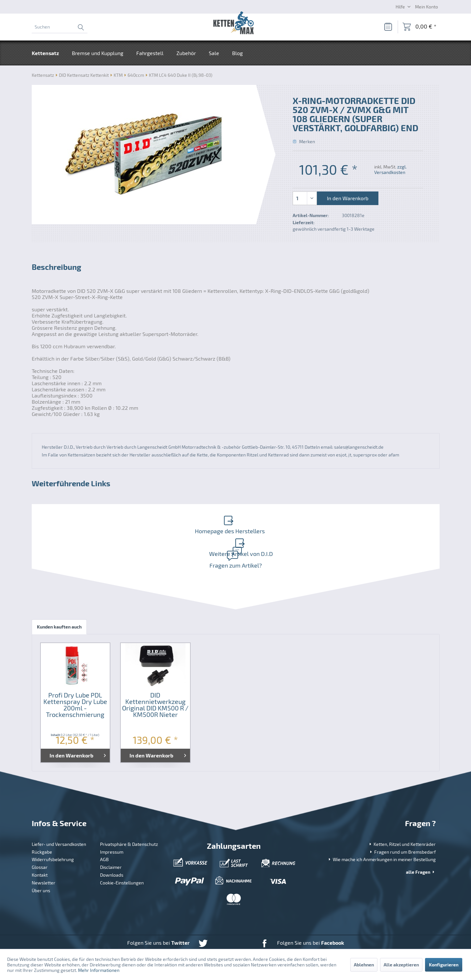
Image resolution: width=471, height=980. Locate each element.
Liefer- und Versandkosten (59, 819)
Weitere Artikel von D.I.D (336, 522)
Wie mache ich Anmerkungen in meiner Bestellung (381, 834)
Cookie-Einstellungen (122, 857)
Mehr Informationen (99, 970)
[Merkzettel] (388, 27)
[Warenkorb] (419, 27)
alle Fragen (421, 846)
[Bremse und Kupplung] (98, 53)
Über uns (41, 865)
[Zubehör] (186, 53)
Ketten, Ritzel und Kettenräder (402, 819)
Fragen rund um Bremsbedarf (402, 826)
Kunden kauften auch (59, 601)
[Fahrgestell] (150, 53)
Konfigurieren (444, 965)
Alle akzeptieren (401, 965)
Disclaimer (111, 842)
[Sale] (214, 53)
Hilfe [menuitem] (401, 7)
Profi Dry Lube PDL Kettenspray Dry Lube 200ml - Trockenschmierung (75, 679)
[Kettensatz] (49, 53)
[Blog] (237, 53)
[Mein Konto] (426, 6)
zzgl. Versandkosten (390, 169)
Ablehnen (364, 965)
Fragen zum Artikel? (234, 535)
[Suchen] (60, 27)
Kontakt (40, 849)
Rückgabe (42, 826)
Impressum (112, 826)
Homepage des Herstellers (132, 522)
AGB (104, 834)
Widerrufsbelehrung (53, 834)
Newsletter (44, 857)
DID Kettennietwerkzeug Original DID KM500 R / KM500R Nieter (155, 679)
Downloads (112, 849)
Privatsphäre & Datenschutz (129, 819)
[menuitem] (60, 27)
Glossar (40, 842)
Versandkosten (222, 937)
